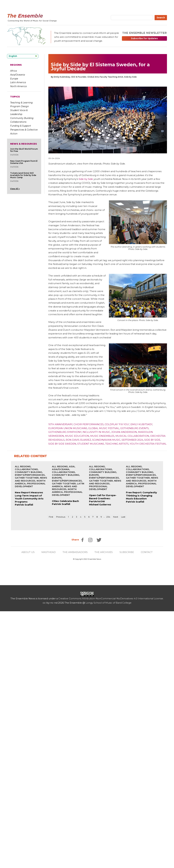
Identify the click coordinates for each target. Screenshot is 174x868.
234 (108, 517)
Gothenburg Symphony (65, 432)
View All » (15, 189)
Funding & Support (21, 126)
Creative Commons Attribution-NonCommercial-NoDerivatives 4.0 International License (111, 598)
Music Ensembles (102, 436)
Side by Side (86, 179)
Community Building (22, 118)
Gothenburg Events (134, 428)
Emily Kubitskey (141, 424)
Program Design (19, 106)
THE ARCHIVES (104, 552)
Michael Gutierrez (100, 504)
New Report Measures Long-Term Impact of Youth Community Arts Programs (29, 497)
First (51, 517)
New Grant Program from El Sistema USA (24, 162)
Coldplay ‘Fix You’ (117, 424)
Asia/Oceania (18, 75)
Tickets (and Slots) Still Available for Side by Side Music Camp (23, 175)
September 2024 (132, 440)
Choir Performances (89, 424)
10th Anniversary (60, 424)
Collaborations (18, 122)
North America (18, 86)
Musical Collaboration (132, 436)
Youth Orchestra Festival (148, 444)
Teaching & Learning (21, 103)
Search (161, 18)
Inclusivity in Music (96, 432)
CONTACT (147, 552)
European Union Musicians (68, 428)
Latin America (18, 82)
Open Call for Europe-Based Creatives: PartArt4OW (103, 498)
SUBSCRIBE (127, 552)
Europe (14, 79)
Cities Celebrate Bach (65, 501)
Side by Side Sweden (62, 444)
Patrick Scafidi (24, 505)
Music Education (77, 436)
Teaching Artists (117, 444)
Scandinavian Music (106, 440)
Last (123, 517)
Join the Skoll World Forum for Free (24, 150)
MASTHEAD (49, 552)
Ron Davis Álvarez (78, 440)
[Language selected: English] (23, 56)
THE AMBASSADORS (75, 552)
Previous (61, 517)
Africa (13, 71)
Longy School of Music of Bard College (109, 603)
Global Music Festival (104, 428)
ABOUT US (28, 552)
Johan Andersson (124, 432)
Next (116, 517)
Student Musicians (91, 444)
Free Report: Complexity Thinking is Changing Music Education (141, 495)
